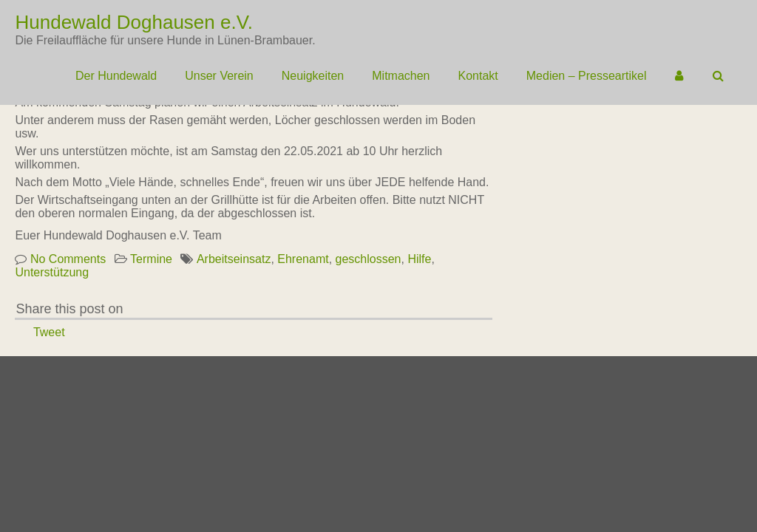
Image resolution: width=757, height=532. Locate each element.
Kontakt (478, 76)
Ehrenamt (303, 259)
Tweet (49, 332)
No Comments (68, 259)
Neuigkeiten (313, 76)
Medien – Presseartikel (587, 76)
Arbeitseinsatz (234, 259)
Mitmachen (401, 76)
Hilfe (419, 259)
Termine (151, 259)
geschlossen (369, 259)
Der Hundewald (116, 76)
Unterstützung (52, 272)
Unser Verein (219, 76)
